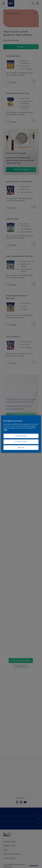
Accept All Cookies (21, 442)
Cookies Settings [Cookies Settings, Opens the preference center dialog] (21, 436)
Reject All (21, 448)
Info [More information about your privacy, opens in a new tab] (5, 430)
